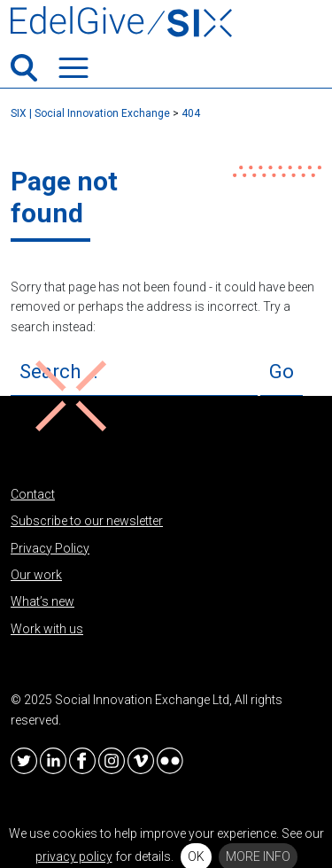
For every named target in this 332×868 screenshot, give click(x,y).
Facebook (82, 761)
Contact (33, 494)
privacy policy (74, 856)
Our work (36, 575)
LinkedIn (53, 761)
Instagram (112, 761)
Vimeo (141, 761)
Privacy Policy (50, 548)
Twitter (24, 761)
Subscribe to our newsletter (87, 521)
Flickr (170, 761)
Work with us (47, 629)
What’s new (42, 601)
